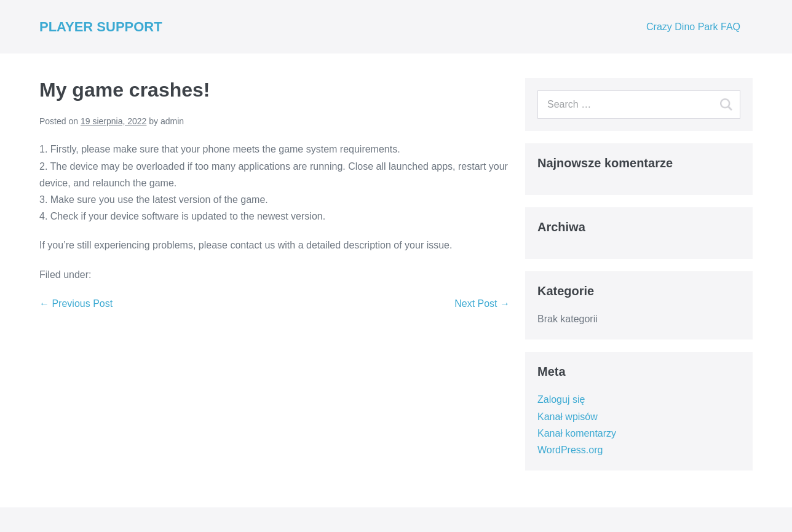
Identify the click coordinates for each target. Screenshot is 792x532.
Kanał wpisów (568, 417)
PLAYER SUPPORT (101, 27)
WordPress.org (570, 450)
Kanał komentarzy (577, 433)
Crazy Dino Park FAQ (693, 27)
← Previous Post (76, 304)
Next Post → (482, 304)
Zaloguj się (561, 399)
